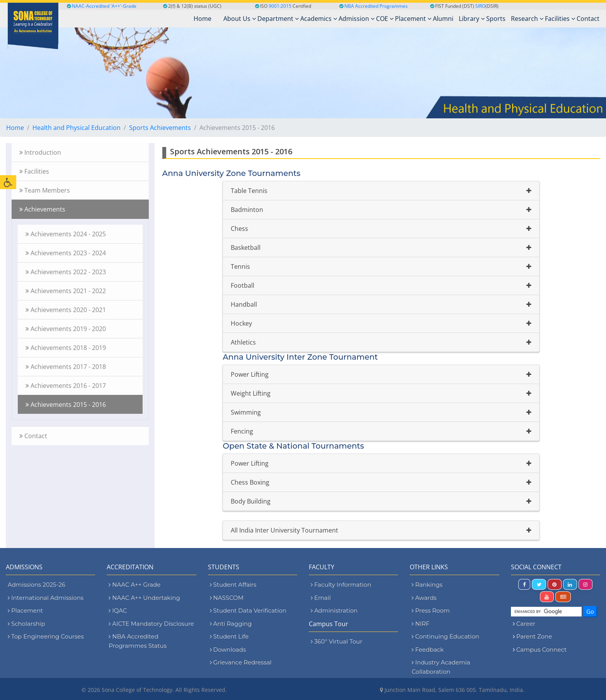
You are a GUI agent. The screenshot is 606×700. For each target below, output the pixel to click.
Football (243, 285)
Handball (244, 304)
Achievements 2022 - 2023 (66, 272)
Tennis (240, 266)
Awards (424, 598)
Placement (413, 19)
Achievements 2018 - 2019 (66, 348)
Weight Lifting (251, 393)
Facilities (560, 19)
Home (15, 128)
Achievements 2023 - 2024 (66, 253)
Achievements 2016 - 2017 (66, 386)
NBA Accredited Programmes (376, 6)
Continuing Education (445, 636)
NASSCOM (227, 598)
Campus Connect (541, 650)
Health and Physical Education (77, 128)
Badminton (247, 210)
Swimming (246, 412)
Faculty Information (341, 585)
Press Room (431, 610)
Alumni (443, 19)
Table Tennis (249, 191)
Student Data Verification (248, 610)
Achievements (42, 209)
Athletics (243, 342)
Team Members (45, 190)
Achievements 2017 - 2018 (66, 367)
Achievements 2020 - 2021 (66, 310)
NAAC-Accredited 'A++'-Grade (102, 6)
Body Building (251, 501)
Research (527, 19)
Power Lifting (250, 374)
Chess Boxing (250, 482)
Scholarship (26, 624)
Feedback (428, 650)
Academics (319, 19)
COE (385, 19)
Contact (588, 19)
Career (526, 624)
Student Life (229, 636)
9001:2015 (280, 6)
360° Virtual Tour (336, 641)
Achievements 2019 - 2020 (66, 329)
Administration (334, 610)
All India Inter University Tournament (284, 530)
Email (321, 598)
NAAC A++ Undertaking (144, 598)
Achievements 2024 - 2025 (66, 234)
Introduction (40, 152)
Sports (496, 19)
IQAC (118, 610)
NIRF (420, 624)
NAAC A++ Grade (134, 585)
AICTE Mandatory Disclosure (151, 624)
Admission (357, 19)
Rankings (427, 585)
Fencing (242, 431)
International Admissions (46, 598)
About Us (240, 19)
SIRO (480, 6)
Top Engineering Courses (46, 636)
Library (472, 19)
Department (278, 19)
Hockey (241, 323)
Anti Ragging (231, 624)
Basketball (246, 248)
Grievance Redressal (241, 662)
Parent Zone (534, 636)
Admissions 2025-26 (37, 585)
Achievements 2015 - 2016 (66, 405)
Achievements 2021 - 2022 (66, 291)
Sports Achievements (160, 128)
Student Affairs (233, 585)
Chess (239, 229)
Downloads (228, 650)
